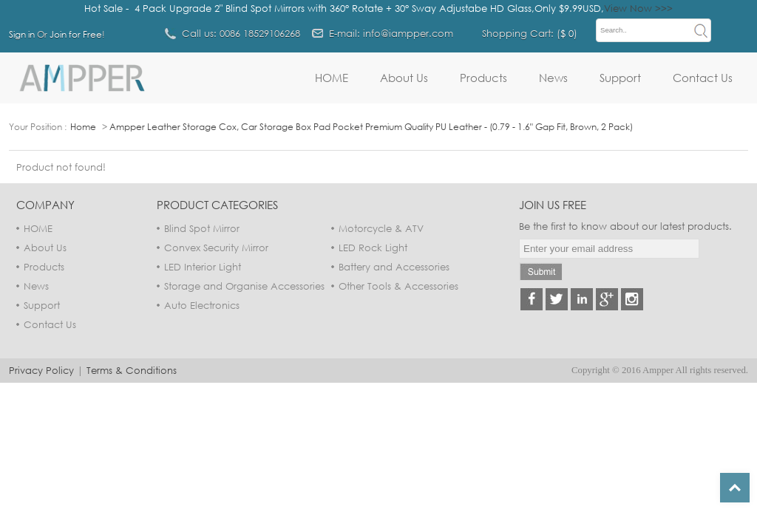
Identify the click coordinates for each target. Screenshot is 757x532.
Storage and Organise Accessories (244, 286)
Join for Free (76, 34)
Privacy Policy (41, 370)
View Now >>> (638, 8)
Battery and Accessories (394, 267)
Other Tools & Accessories (398, 286)
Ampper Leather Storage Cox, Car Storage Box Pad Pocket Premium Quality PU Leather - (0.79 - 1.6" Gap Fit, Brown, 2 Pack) (371, 127)
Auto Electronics (202, 305)
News (553, 78)
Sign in (22, 34)
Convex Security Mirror (216, 248)
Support (620, 78)
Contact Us (703, 78)
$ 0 (567, 33)
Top (735, 488)
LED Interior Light (203, 267)
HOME (332, 78)
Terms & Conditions (132, 370)
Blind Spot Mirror (202, 228)
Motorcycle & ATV (381, 228)
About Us (404, 78)
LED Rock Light (373, 248)
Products (483, 78)
